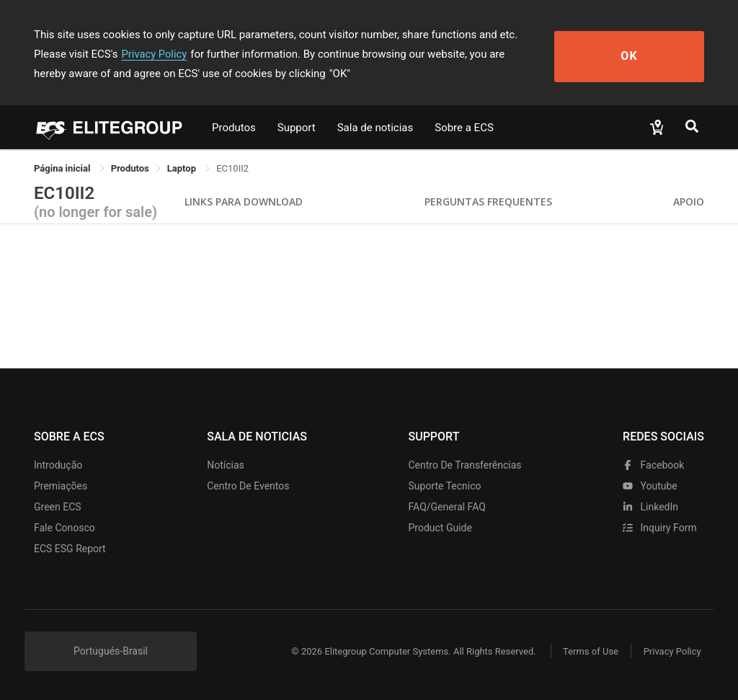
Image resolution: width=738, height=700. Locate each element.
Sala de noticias (375, 128)
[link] (130, 168)
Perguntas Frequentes (488, 201)
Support (297, 128)
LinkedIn (650, 507)
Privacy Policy (97, 54)
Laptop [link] (183, 168)
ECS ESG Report (70, 549)
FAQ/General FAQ (447, 507)
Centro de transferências (465, 465)
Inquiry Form (660, 528)
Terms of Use (585, 651)
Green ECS (58, 507)
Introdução (58, 465)
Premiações (61, 486)
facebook (653, 465)
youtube (650, 486)
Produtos (234, 128)
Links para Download (244, 201)
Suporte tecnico (445, 486)
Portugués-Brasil (111, 651)
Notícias (226, 465)
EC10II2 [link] (232, 168)
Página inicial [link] (63, 168)
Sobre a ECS (464, 128)
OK (652, 54)
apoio (689, 201)
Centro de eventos (248, 486)
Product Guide (440, 528)
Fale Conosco (65, 528)
